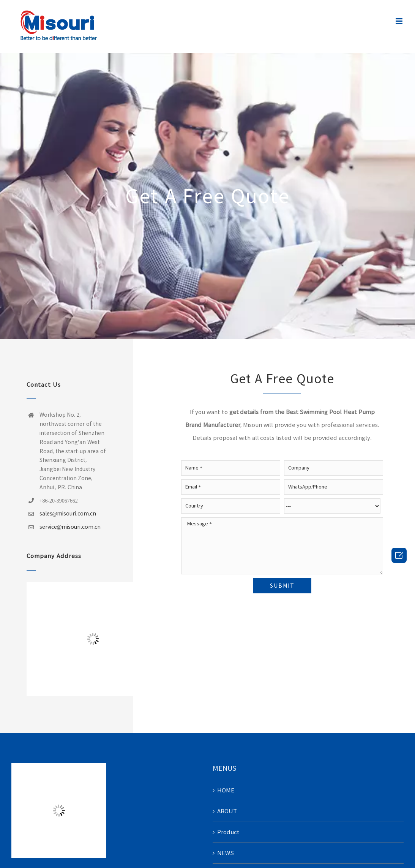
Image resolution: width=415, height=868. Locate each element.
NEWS (226, 853)
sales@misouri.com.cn (68, 514)
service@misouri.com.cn (70, 527)
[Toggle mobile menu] (400, 21)
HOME (226, 790)
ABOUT (227, 811)
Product (228, 832)
